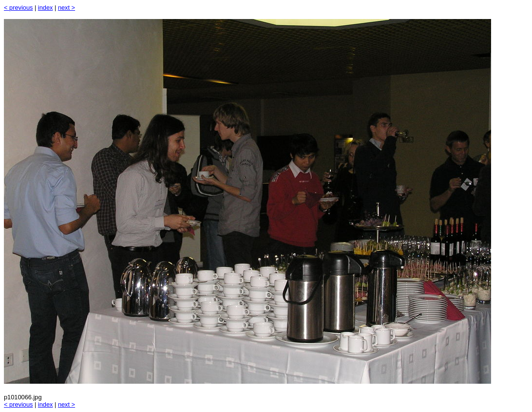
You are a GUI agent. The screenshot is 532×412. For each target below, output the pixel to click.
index (46, 8)
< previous (18, 8)
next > (66, 8)
